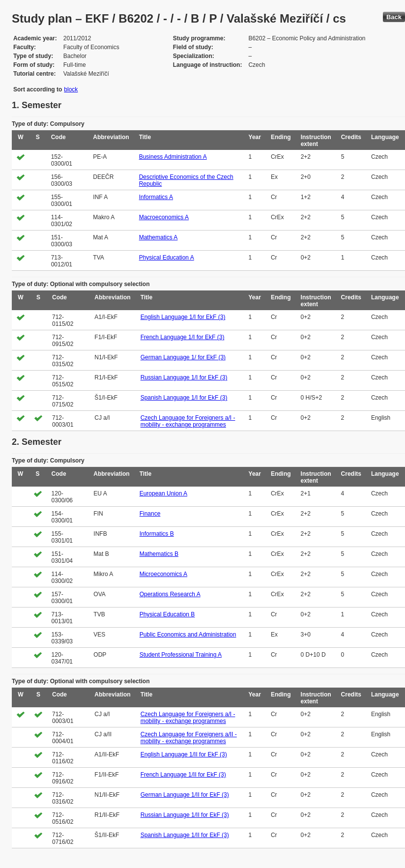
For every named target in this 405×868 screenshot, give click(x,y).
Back (394, 17)
